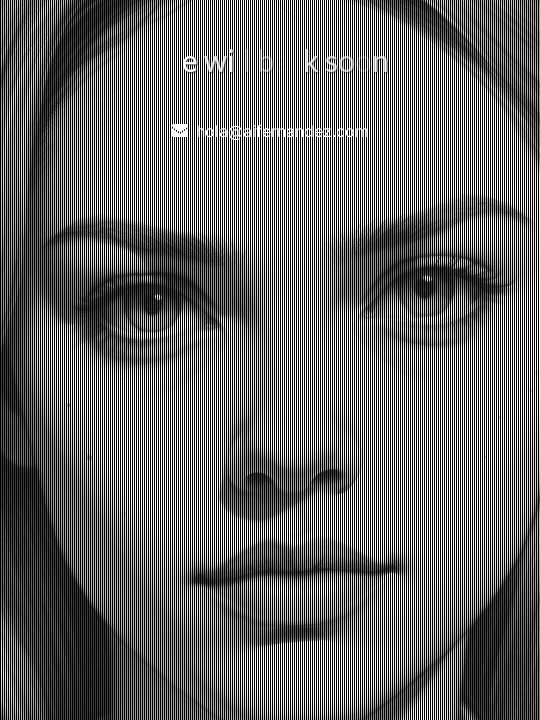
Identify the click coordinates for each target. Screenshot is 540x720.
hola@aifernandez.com (282, 131)
